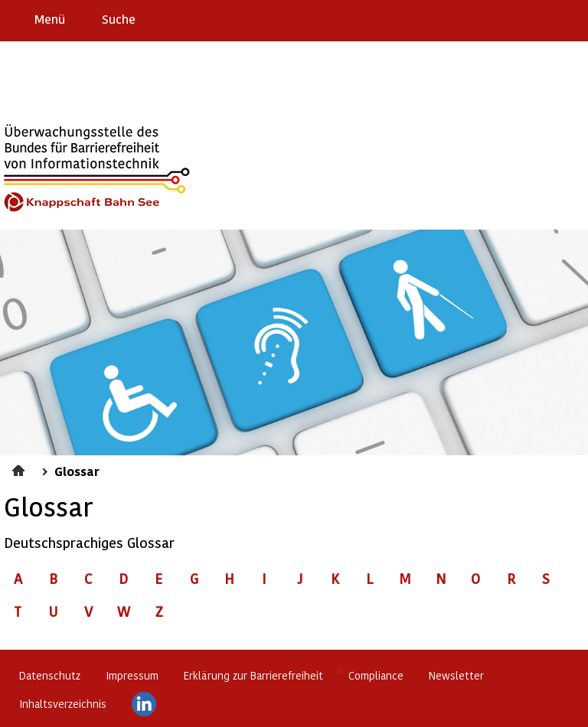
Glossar (77, 471)
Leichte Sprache (570, 18)
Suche (119, 19)
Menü (50, 19)
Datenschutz (50, 675)
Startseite (20, 468)
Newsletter (456, 675)
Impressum (132, 675)
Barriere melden (512, 18)
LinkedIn (144, 704)
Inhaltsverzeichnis (63, 704)
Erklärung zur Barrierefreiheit (253, 675)
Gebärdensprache (542, 18)
